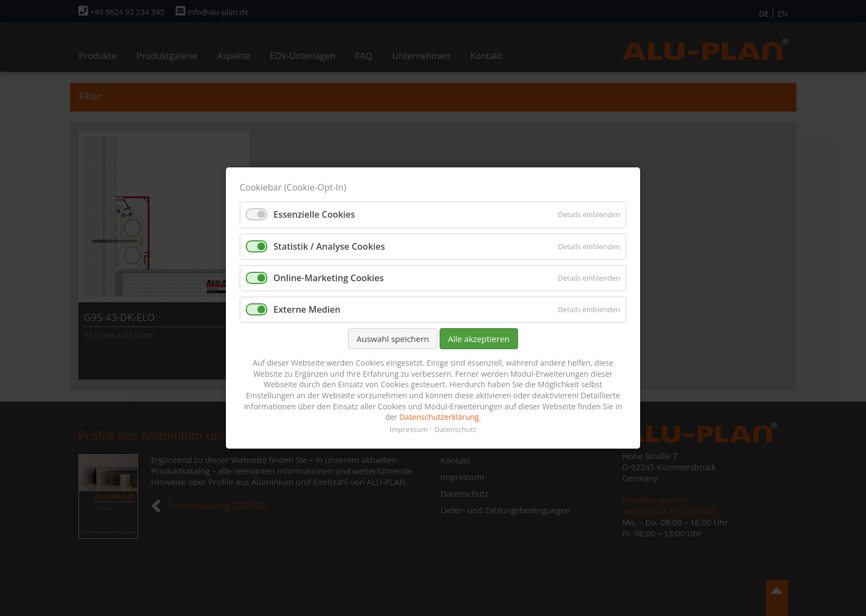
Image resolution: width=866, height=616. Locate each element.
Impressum (409, 429)
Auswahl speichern (392, 339)
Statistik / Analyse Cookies (329, 246)
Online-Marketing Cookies (329, 278)
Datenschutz (456, 429)
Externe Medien (307, 309)
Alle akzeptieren (479, 339)
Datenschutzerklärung (439, 417)
